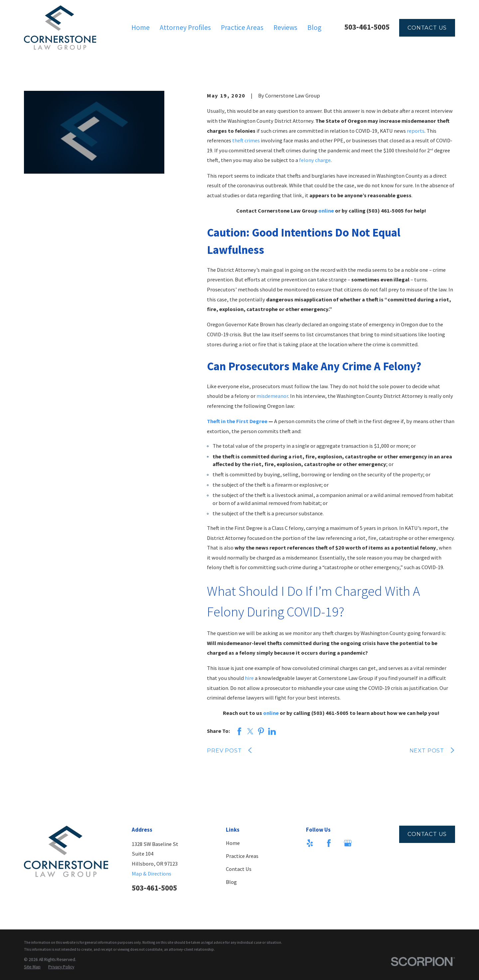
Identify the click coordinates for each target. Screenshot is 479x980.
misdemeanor (272, 396)
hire (249, 678)
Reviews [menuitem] (285, 27)
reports (416, 131)
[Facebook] (329, 843)
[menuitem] (32, 967)
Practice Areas (242, 856)
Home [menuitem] (141, 27)
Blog (231, 882)
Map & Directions (152, 874)
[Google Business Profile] (348, 843)
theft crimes (246, 140)
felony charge (315, 160)
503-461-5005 (367, 27)
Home (233, 843)
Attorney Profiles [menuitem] (185, 27)
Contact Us (427, 28)
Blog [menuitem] (314, 27)
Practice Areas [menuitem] (242, 27)
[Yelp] (310, 843)
